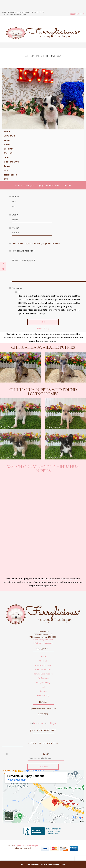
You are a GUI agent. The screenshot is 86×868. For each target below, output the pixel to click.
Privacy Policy (43, 328)
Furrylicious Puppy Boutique (26, 845)
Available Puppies (43, 665)
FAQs (43, 687)
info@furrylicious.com (43, 643)
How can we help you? (23, 251)
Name (15, 197)
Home (43, 656)
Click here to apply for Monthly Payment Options (36, 243)
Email (15, 215)
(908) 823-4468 (77, 14)
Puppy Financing (43, 682)
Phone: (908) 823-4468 (43, 640)
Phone (15, 228)
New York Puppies (43, 669)
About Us (43, 661)
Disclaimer (17, 288)
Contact (43, 691)
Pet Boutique (43, 678)
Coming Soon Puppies (43, 674)
